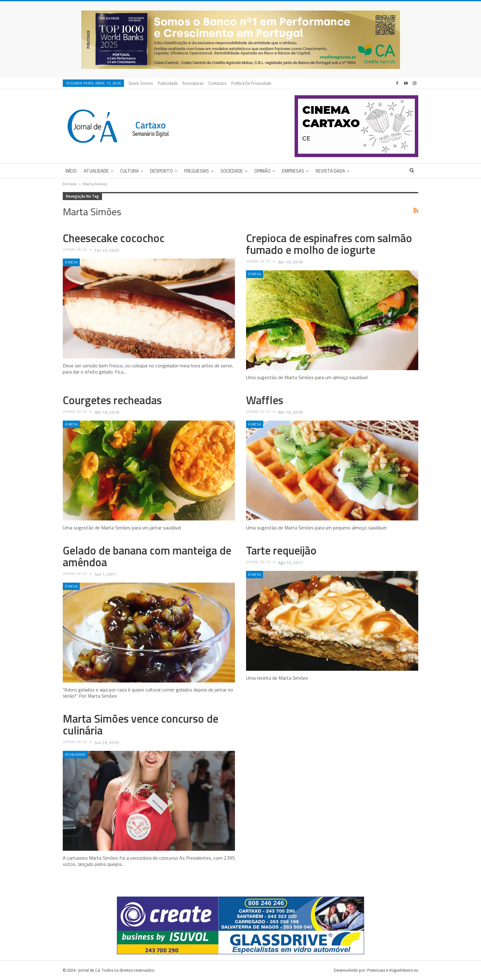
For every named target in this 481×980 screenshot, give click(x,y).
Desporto (162, 171)
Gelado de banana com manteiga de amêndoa (147, 556)
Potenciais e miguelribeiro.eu (393, 970)
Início (71, 171)
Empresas (293, 171)
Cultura (130, 171)
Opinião (262, 171)
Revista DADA (330, 171)
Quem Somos (141, 83)
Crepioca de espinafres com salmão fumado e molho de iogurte (329, 244)
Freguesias (197, 171)
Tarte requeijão (281, 550)
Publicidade (168, 83)
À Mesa (71, 262)
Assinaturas (193, 83)
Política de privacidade (251, 83)
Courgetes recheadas (112, 400)
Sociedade (232, 171)
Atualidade (96, 171)
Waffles (265, 400)
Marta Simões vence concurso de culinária (140, 724)
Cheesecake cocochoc (114, 238)
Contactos (217, 83)
